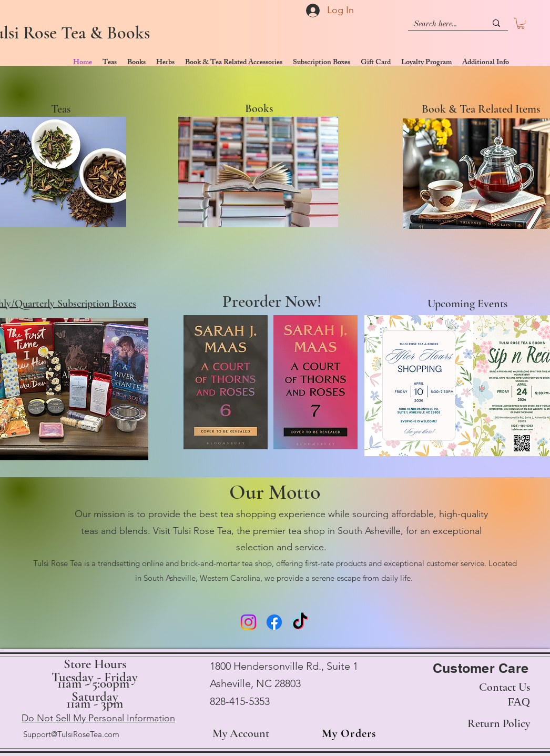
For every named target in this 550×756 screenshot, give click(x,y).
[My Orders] (346, 734)
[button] (521, 23)
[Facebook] (274, 622)
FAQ (519, 702)
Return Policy (499, 723)
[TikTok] (300, 622)
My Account (241, 733)
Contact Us (505, 687)
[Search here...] (442, 24)
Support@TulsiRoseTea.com (71, 734)
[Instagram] (248, 622)
